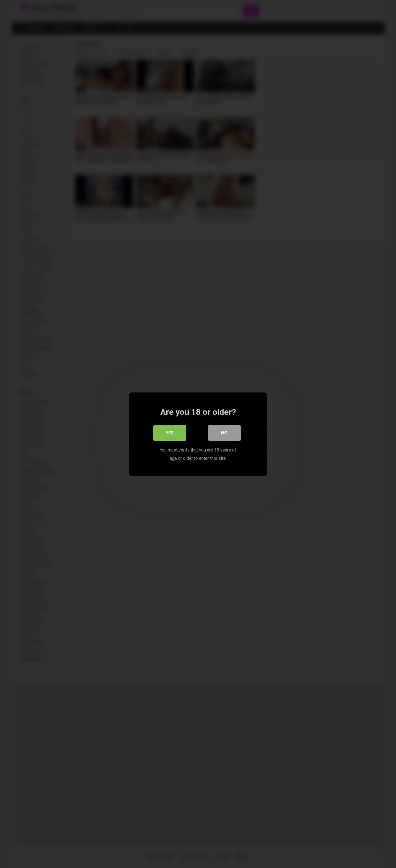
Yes (170, 433)
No (224, 433)
